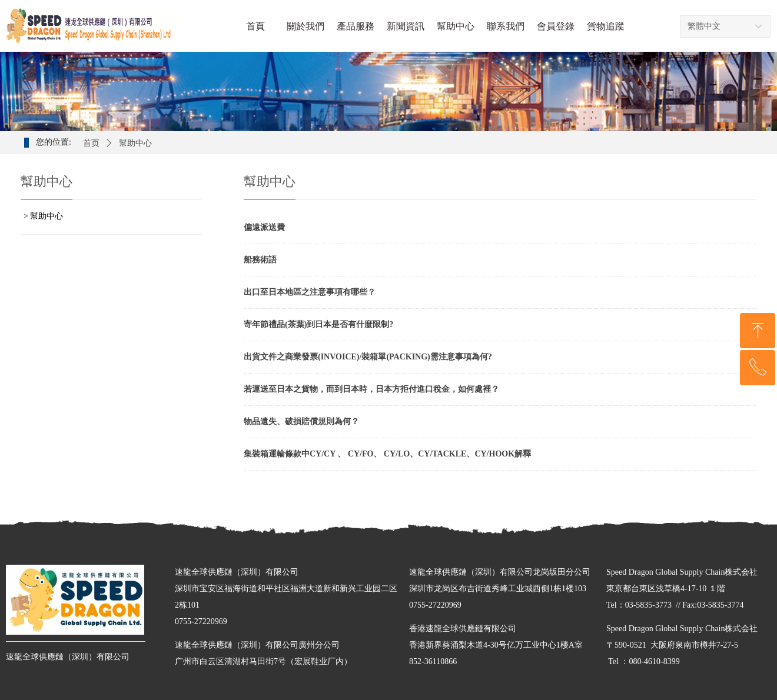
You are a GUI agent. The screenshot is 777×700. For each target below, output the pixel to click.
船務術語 (260, 260)
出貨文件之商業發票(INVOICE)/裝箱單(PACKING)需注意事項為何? (368, 357)
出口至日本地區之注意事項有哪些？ (310, 292)
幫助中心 (135, 143)
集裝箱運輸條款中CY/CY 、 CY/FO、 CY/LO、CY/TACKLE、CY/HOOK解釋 (387, 454)
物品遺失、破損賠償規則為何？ (301, 421)
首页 (91, 143)
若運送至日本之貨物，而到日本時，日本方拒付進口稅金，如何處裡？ (371, 389)
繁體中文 (704, 26)
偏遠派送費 (264, 227)
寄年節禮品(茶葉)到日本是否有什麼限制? (318, 324)
